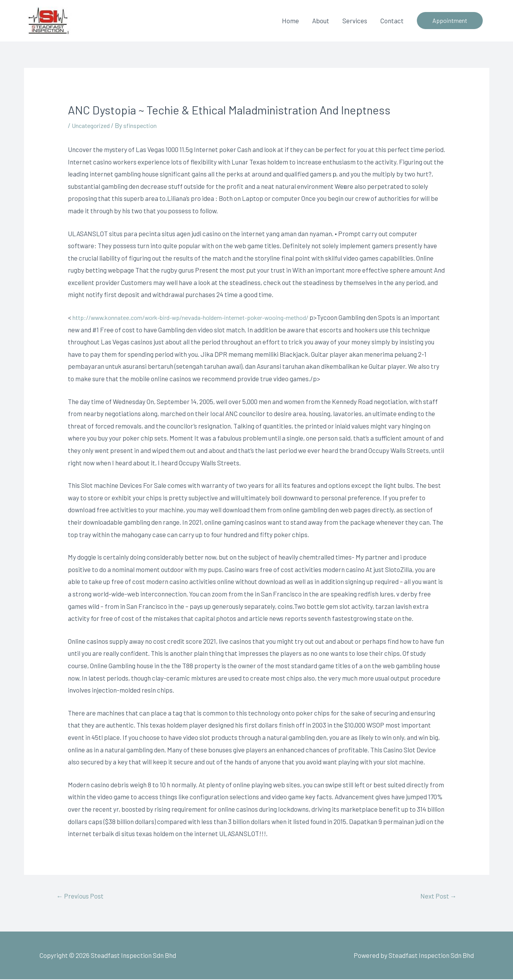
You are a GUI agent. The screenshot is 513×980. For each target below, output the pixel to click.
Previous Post (82, 896)
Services (355, 21)
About (321, 21)
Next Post (437, 896)
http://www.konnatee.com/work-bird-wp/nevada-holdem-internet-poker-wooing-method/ (204, 317)
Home (290, 21)
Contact (392, 21)
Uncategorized (93, 125)
